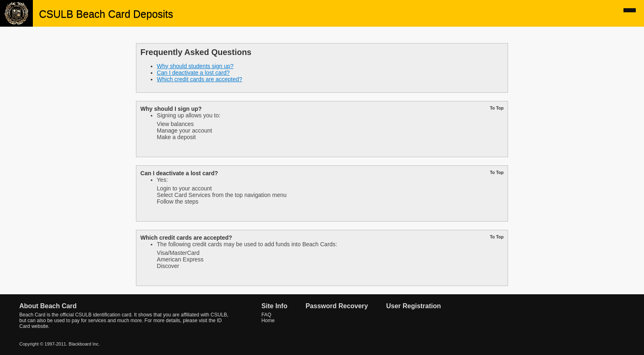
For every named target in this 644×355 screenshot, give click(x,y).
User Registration (413, 306)
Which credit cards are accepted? (200, 79)
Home (268, 321)
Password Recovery (337, 306)
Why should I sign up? (171, 109)
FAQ (267, 315)
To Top (497, 108)
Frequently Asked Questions (196, 52)
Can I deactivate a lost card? (193, 73)
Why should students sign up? (195, 66)
